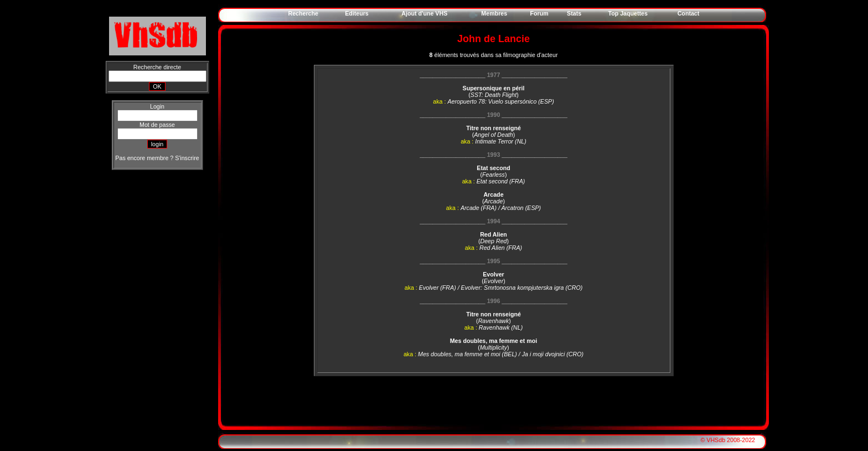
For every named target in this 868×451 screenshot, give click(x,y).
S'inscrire (187, 158)
